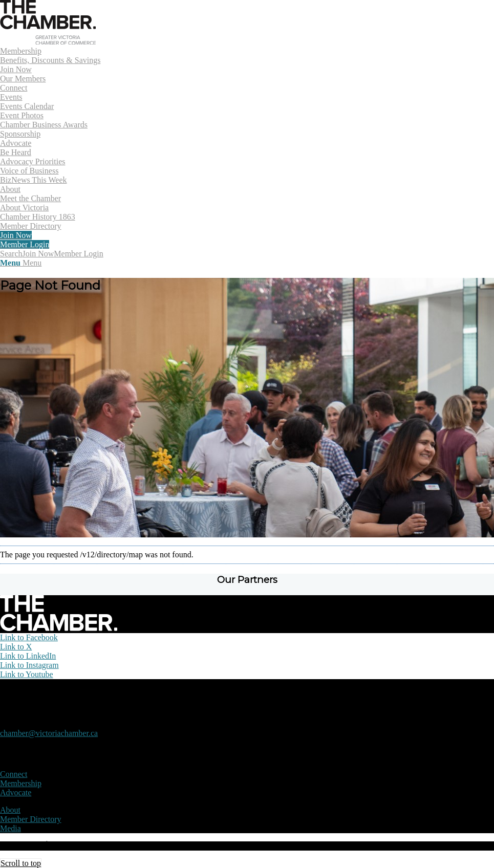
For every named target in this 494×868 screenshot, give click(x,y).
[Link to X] (16, 647)
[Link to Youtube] (27, 674)
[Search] (11, 254)
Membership (21, 783)
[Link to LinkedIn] (28, 656)
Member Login (78, 254)
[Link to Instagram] (29, 665)
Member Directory (31, 819)
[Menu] (21, 263)
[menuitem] (247, 65)
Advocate (16, 793)
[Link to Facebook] (29, 637)
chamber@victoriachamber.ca (49, 733)
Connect (14, 774)
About (10, 810)
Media (10, 828)
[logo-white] (59, 628)
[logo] (48, 42)
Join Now (38, 254)
